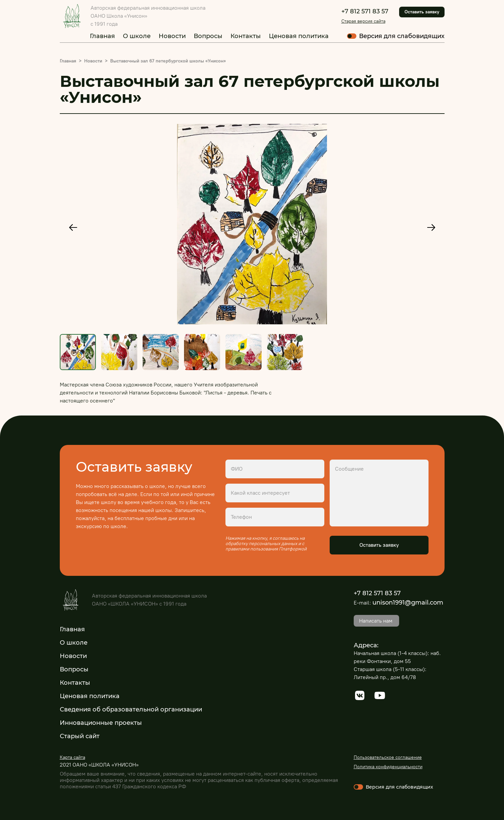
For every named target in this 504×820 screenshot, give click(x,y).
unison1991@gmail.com (408, 603)
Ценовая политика (299, 36)
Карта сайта (72, 757)
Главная (102, 36)
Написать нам (376, 621)
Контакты (246, 36)
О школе (137, 36)
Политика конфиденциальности (388, 767)
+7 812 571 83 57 (365, 11)
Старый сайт (80, 736)
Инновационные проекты (101, 723)
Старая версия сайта (363, 21)
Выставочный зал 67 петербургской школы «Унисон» (168, 61)
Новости (172, 36)
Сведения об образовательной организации (131, 709)
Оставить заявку (422, 12)
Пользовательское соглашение (388, 757)
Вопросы (208, 36)
